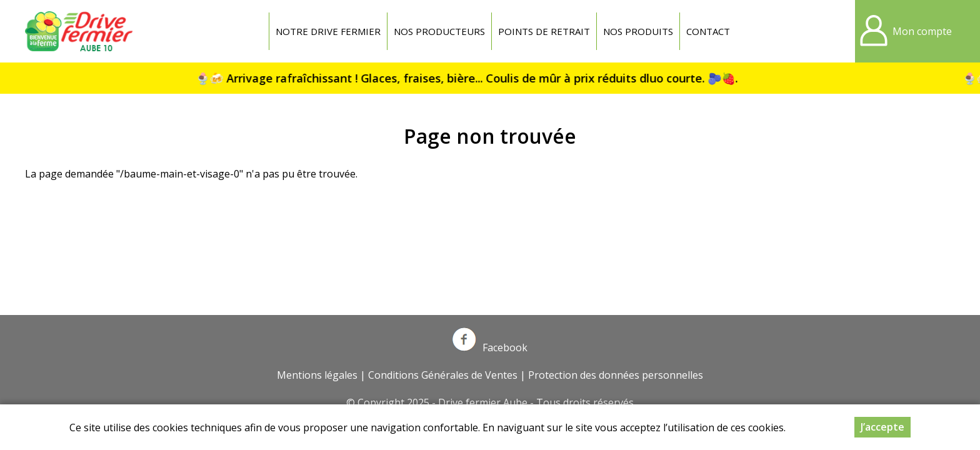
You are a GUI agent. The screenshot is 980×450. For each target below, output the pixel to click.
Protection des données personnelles (616, 375)
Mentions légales (317, 375)
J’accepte (882, 427)
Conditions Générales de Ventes (443, 375)
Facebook (490, 347)
